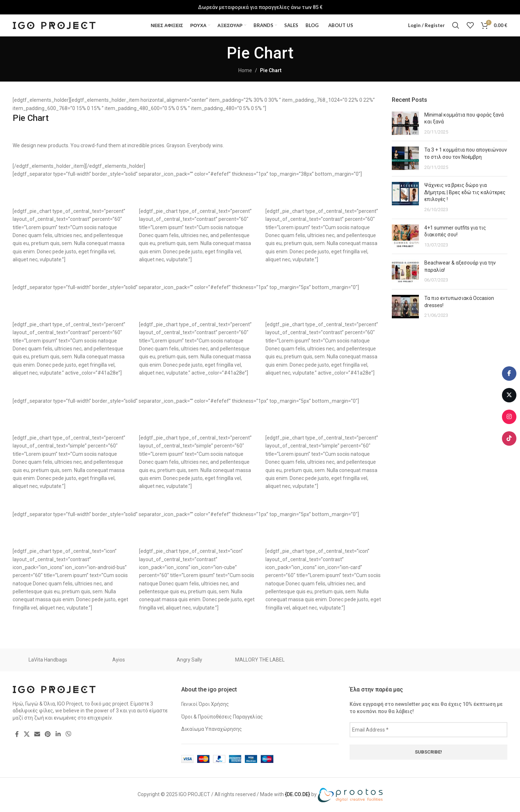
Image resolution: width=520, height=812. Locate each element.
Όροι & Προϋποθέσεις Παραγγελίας (222, 717)
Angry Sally (189, 660)
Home (245, 70)
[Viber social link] (68, 734)
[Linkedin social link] (58, 734)
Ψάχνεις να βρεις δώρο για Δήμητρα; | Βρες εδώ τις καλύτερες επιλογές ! (465, 192)
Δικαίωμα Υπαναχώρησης (212, 729)
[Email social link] (37, 734)
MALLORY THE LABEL (260, 660)
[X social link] (27, 734)
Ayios (119, 660)
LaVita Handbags (48, 660)
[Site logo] (54, 25)
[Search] (456, 25)
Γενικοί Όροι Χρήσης (205, 704)
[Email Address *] (428, 730)
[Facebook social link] (17, 734)
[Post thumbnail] (405, 124)
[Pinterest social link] (48, 734)
